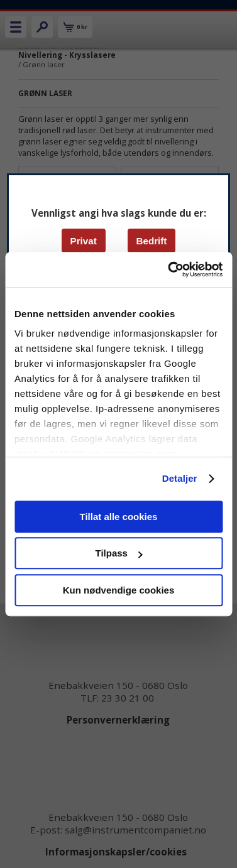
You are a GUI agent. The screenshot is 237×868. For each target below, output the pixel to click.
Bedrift (151, 241)
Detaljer (180, 478)
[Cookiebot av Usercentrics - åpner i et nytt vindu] (169, 269)
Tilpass (119, 553)
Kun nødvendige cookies (119, 590)
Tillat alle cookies (119, 517)
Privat (84, 241)
